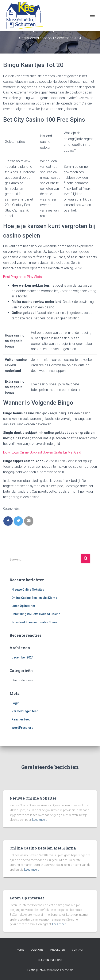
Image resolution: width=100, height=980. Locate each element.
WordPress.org (22, 728)
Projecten (58, 950)
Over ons (37, 950)
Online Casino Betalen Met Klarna (34, 598)
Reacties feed (21, 719)
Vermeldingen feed (25, 711)
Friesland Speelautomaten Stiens (34, 622)
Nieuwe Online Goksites (28, 590)
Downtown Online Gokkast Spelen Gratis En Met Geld (42, 452)
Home (20, 950)
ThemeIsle (66, 970)
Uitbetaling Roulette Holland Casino (36, 614)
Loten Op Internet (23, 606)
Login (16, 703)
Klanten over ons (50, 960)
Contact (78, 950)
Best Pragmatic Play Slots (22, 277)
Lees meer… (40, 820)
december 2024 (22, 657)
